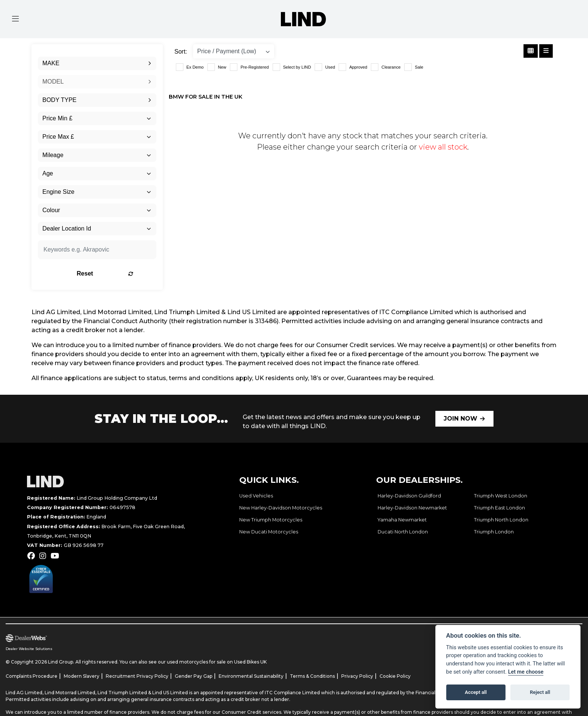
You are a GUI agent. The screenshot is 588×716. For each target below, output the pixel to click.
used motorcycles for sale (196, 662)
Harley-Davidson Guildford (409, 496)
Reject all (540, 692)
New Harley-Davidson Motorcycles (281, 508)
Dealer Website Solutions (29, 649)
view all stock (443, 147)
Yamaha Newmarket (402, 520)
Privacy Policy (357, 676)
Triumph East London (499, 508)
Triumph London (494, 532)
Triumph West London (501, 496)
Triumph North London (501, 520)
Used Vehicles (256, 496)
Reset (118, 273)
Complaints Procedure (31, 676)
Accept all (476, 692)
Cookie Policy (395, 676)
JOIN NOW (460, 419)
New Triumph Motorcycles (271, 520)
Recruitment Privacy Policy (137, 676)
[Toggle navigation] (15, 19)
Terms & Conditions (312, 676)
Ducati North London (403, 532)
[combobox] (97, 63)
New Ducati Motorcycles (269, 532)
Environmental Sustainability (251, 676)
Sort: (181, 52)
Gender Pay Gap (193, 676)
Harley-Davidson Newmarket (412, 508)
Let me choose (526, 672)
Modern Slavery (82, 676)
